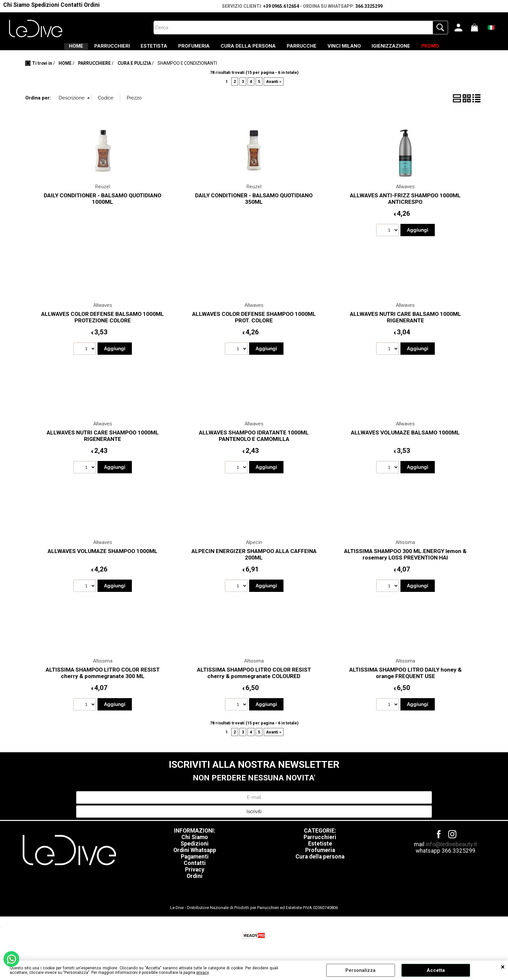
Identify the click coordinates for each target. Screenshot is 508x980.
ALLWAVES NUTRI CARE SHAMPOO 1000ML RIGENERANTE (103, 441)
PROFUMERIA (185, 49)
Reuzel (103, 192)
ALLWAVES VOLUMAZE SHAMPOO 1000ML (103, 557)
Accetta (436, 970)
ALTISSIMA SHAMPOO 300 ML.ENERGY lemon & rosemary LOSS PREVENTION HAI (405, 560)
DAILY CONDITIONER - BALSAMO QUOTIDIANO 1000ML (103, 204)
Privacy (195, 875)
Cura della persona (320, 862)
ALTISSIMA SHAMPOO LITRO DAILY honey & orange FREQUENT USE (405, 679)
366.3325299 (369, 6)
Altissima (405, 548)
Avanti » (274, 87)
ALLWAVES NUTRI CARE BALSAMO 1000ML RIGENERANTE (405, 323)
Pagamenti (195, 862)
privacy (202, 973)
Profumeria (320, 856)
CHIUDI (503, 967)
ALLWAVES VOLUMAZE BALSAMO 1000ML (405, 438)
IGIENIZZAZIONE (416, 49)
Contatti (72, 5)
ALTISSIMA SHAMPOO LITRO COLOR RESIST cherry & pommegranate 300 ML (103, 679)
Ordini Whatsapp (195, 856)
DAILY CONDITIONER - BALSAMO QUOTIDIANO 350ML (254, 204)
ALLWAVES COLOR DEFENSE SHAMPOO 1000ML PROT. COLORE (254, 323)
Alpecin (254, 548)
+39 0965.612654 (281, 6)
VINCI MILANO (361, 49)
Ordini (92, 5)
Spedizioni (45, 5)
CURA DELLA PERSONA (248, 49)
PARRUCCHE (310, 49)
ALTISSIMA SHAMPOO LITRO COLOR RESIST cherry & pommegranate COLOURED (254, 679)
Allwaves (405, 192)
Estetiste (320, 849)
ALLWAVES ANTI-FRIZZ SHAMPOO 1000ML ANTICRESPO (405, 204)
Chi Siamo (17, 5)
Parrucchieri (320, 843)
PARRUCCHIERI (87, 49)
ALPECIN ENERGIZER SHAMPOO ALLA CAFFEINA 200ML (254, 560)
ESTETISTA (137, 49)
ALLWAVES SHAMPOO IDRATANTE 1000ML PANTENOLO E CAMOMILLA (254, 441)
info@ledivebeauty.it (451, 850)
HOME (42, 49)
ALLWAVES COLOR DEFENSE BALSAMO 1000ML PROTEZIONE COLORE (103, 323)
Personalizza (360, 970)
